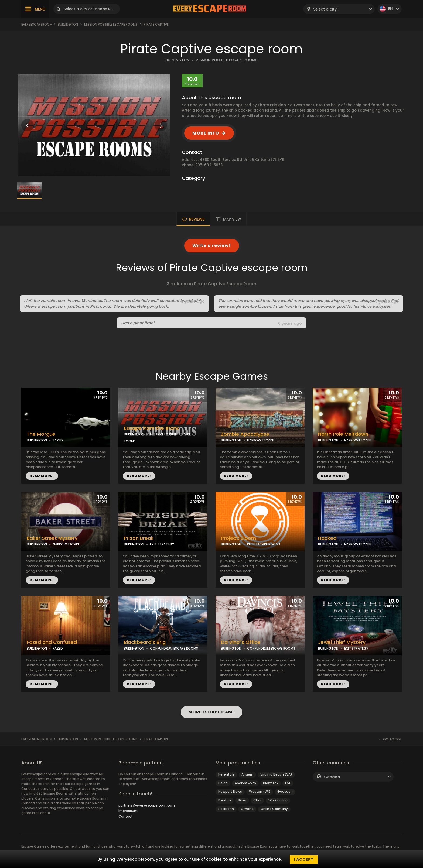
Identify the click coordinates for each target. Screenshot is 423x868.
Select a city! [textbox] (325, 9)
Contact (126, 816)
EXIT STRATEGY (162, 544)
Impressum (128, 811)
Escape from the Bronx (151, 428)
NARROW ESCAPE (260, 440)
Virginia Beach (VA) (276, 774)
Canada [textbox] (332, 777)
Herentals (226, 774)
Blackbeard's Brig (145, 642)
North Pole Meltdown (343, 434)
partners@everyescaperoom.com (147, 805)
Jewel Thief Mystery (342, 642)
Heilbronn (226, 809)
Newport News (230, 792)
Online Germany (274, 809)
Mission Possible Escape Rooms (111, 24)
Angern (247, 774)
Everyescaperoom (37, 24)
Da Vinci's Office (241, 642)
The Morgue (41, 434)
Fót (288, 783)
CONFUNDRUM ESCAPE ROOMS (174, 648)
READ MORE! (42, 476)
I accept (304, 859)
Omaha (247, 809)
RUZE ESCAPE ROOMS (264, 544)
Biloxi (242, 800)
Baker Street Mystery (52, 538)
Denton (225, 800)
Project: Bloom (238, 538)
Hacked (327, 538)
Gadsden (285, 792)
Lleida (223, 783)
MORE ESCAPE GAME (211, 712)
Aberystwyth (245, 783)
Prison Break (139, 538)
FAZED (58, 440)
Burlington (68, 24)
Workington (278, 800)
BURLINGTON (178, 60)
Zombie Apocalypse (245, 434)
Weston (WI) (260, 792)
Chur (257, 800)
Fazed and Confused (52, 642)
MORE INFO (206, 133)
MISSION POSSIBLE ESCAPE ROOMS (226, 60)
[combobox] (339, 9)
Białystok (271, 783)
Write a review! (212, 246)
